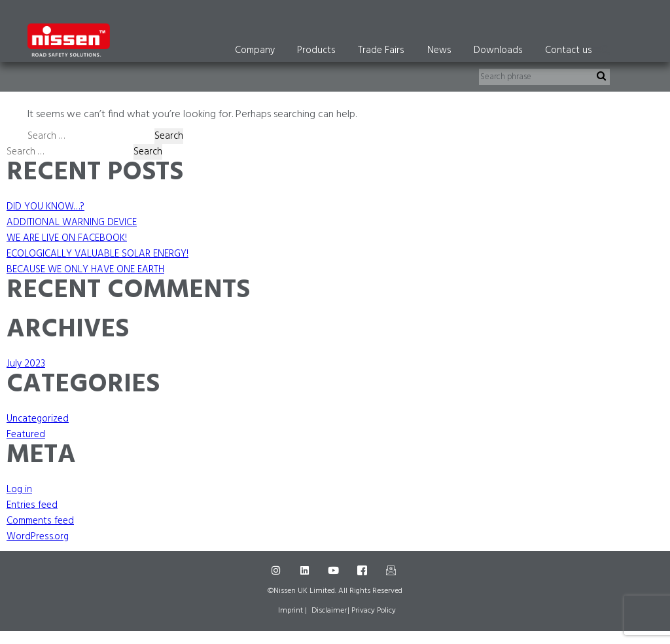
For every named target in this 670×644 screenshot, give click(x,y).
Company (255, 50)
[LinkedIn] (306, 571)
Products (316, 50)
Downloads (498, 50)
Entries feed (32, 505)
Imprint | (292, 611)
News (439, 50)
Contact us (569, 50)
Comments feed (40, 521)
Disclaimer (329, 611)
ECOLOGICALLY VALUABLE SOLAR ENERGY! (97, 254)
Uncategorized (38, 419)
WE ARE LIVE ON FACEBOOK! (67, 238)
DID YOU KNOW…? (45, 207)
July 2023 (26, 364)
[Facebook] (364, 571)
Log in (19, 490)
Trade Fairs (381, 50)
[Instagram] (277, 571)
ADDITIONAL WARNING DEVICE (72, 223)
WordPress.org (38, 537)
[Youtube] (335, 571)
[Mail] (393, 571)
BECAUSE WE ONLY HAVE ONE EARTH (85, 270)
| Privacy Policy (372, 611)
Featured (26, 435)
